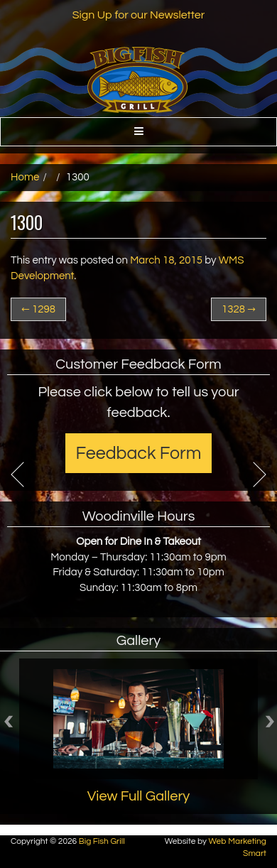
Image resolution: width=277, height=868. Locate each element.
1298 (38, 309)
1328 (239, 309)
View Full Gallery (139, 796)
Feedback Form (139, 453)
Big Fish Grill (102, 841)
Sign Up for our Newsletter (139, 15)
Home (25, 177)
